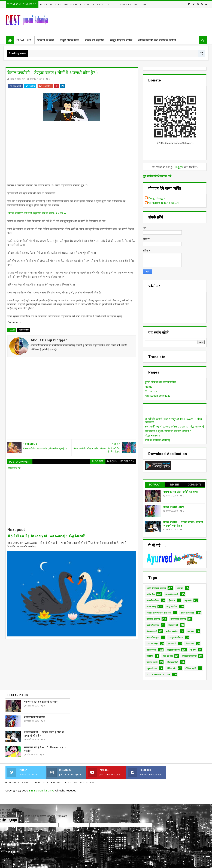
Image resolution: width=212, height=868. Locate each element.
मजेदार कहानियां (172, 631)
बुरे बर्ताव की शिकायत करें (157, 176)
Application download (158, 396)
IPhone (57, 782)
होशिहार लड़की (191, 668)
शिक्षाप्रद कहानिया (173, 650)
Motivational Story (158, 674)
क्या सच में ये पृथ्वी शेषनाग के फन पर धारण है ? (168, 431)
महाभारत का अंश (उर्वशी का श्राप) (181, 492)
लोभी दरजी (172, 644)
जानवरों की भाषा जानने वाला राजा (159, 613)
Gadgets (12, 782)
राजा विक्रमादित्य (152, 644)
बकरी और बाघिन (153, 625)
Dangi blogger (157, 198)
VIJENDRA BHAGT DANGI (164, 203)
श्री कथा (193, 650)
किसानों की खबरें (46, 40)
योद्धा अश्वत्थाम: (153, 435)
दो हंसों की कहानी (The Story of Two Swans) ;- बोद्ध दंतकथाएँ (46, 536)
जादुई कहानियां (172, 607)
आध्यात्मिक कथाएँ (172, 594)
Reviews (71, 782)
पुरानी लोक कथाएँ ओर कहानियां (160, 382)
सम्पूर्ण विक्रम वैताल (69, 40)
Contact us (87, 5)
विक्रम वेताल (190, 644)
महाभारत (191, 631)
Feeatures (24, 40)
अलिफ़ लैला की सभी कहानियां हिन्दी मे (157, 40)
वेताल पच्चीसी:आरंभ (174, 507)
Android (42, 782)
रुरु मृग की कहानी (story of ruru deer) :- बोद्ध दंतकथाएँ (174, 426)
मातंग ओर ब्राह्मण (153, 637)
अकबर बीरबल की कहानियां (156, 588)
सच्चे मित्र (150, 656)
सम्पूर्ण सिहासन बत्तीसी (121, 40)
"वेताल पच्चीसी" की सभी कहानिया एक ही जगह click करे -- (37, 213)
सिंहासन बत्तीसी (172, 662)
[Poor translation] (13, 820)
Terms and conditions (132, 5)
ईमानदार (172, 600)
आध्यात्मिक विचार (153, 600)
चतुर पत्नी (188, 600)
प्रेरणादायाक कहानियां (178, 619)
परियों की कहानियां (153, 619)
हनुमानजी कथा (152, 668)
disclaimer (71, 5)
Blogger (179, 167)
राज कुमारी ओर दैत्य (176, 637)
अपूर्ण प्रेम (180, 588)
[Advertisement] (75, 155)
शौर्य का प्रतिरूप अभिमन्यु (157, 440)
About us (55, 5)
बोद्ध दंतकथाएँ (152, 631)
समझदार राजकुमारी (189, 656)
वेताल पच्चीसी (24, 330)
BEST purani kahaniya (42, 790)
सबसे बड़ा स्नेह (168, 656)
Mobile (27, 782)
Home (44, 5)
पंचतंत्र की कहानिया (95, 40)
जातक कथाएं (151, 607)
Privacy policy (106, 5)
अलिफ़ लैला (151, 594)
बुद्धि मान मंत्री (173, 625)
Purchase (87, 782)
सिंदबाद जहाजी (152, 662)
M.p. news (151, 391)
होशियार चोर (171, 668)
